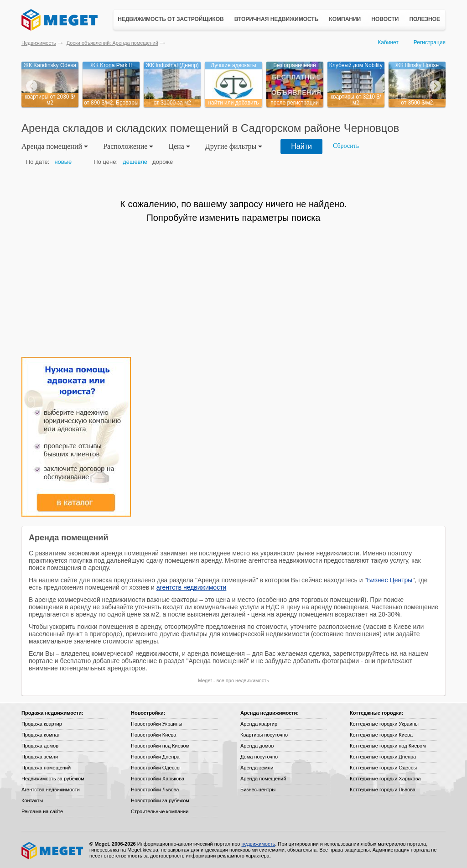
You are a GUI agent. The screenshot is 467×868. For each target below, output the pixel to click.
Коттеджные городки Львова (383, 790)
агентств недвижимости (192, 587)
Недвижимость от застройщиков (171, 19)
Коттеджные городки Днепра (383, 757)
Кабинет (388, 42)
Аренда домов (257, 746)
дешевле (135, 162)
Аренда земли (257, 768)
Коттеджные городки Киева (381, 735)
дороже (163, 162)
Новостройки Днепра (155, 757)
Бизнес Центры (389, 580)
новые (63, 162)
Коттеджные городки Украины (384, 724)
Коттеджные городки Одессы (383, 768)
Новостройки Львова (155, 790)
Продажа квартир (42, 724)
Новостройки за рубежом (160, 800)
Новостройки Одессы (156, 768)
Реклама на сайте (42, 811)
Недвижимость (39, 43)
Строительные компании (160, 811)
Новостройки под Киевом (160, 746)
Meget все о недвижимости (53, 851)
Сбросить (346, 146)
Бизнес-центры (258, 790)
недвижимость (252, 680)
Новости (385, 19)
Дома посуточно (259, 757)
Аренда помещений (263, 779)
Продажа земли (40, 757)
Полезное (425, 19)
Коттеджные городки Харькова (385, 779)
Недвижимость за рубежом (53, 779)
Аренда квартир (259, 724)
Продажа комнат (41, 735)
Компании (345, 19)
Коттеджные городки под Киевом (388, 746)
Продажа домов (40, 746)
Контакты (32, 800)
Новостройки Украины (157, 724)
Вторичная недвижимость (277, 19)
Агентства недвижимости (51, 790)
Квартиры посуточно (264, 735)
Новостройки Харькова (158, 779)
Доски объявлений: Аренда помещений (112, 43)
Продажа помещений (46, 768)
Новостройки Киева (153, 735)
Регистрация (430, 42)
